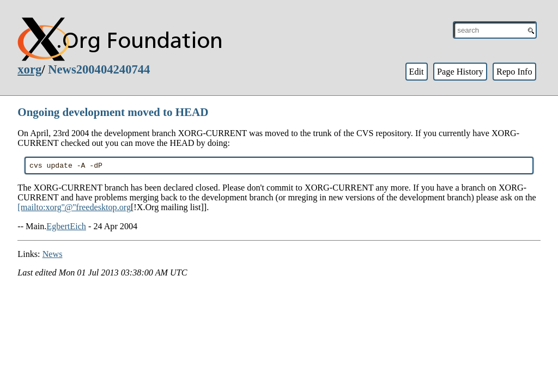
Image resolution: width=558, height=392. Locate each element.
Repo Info (514, 72)
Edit (416, 72)
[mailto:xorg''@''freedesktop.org (74, 209)
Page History (460, 72)
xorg (29, 69)
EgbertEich (66, 228)
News (53, 256)
